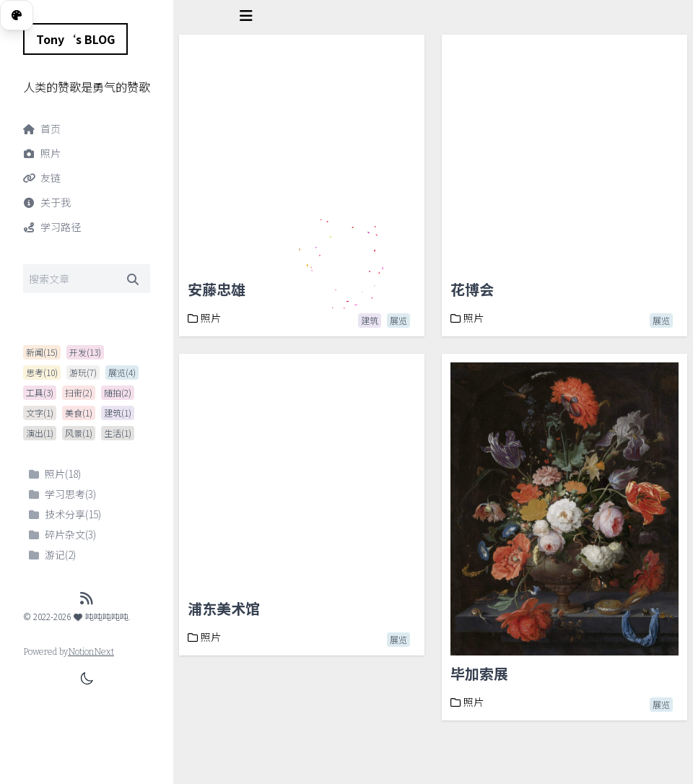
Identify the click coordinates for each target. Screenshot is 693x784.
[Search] (87, 279)
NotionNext (91, 652)
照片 (204, 318)
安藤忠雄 (217, 289)
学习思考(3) (62, 494)
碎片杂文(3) (62, 534)
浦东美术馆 (224, 608)
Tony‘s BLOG (75, 39)
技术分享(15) (65, 514)
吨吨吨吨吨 (101, 616)
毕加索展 (479, 673)
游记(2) (52, 554)
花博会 (472, 289)
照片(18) (55, 474)
